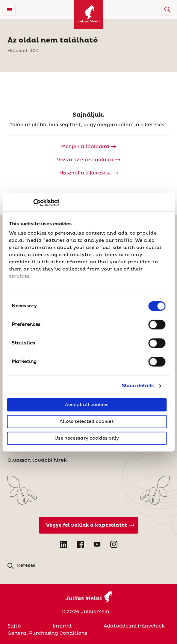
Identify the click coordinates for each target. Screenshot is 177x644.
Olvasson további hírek (37, 460)
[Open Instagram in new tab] (114, 544)
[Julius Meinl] (89, 14)
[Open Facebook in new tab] (80, 544)
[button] (167, 10)
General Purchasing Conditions (47, 633)
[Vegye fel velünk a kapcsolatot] (89, 525)
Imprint (62, 626)
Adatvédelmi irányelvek (134, 626)
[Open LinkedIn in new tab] (63, 544)
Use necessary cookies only (87, 438)
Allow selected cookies (87, 421)
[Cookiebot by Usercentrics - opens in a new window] (33, 203)
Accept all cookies (87, 404)
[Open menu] (10, 10)
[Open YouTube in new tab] (97, 544)
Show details (138, 386)
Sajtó (14, 626)
